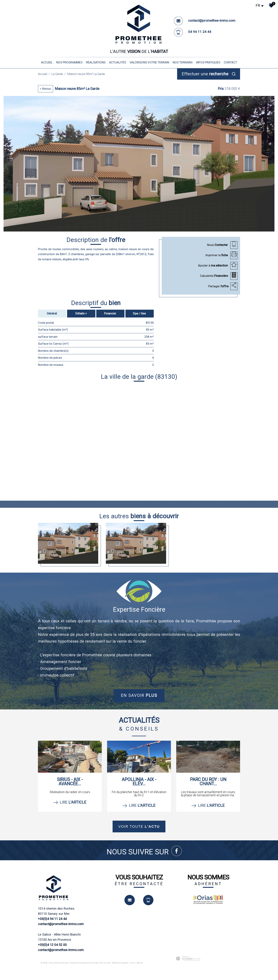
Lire (70, 802)
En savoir (139, 695)
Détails (81, 313)
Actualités (118, 62)
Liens (133, 963)
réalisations (96, 62)
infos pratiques (208, 62)
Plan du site (105, 963)
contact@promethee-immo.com (212, 21)
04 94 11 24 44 (200, 32)
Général (52, 313)
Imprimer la (217, 255)
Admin (140, 963)
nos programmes (69, 62)
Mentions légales (120, 963)
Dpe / (139, 313)
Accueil (47, 62)
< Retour (45, 88)
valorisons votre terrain (149, 62)
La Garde (57, 74)
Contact (230, 62)
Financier (110, 313)
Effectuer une (205, 74)
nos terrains (183, 62)
